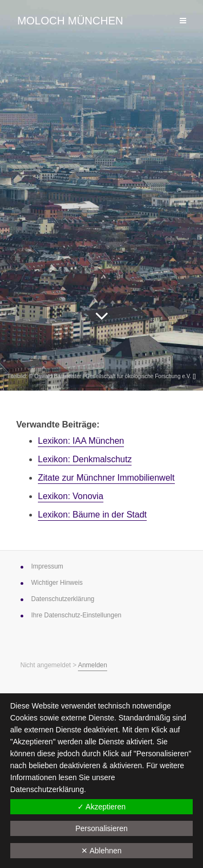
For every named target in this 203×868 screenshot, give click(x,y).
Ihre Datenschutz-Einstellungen (77, 615)
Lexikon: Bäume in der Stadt (92, 515)
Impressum (47, 566)
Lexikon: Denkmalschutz (85, 459)
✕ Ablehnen (101, 851)
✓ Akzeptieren (101, 807)
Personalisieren (101, 828)
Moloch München (70, 21)
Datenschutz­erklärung (63, 599)
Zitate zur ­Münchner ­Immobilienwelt (106, 478)
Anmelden (93, 665)
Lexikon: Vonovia (71, 496)
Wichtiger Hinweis (57, 583)
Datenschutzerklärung (47, 789)
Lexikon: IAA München (81, 441)
